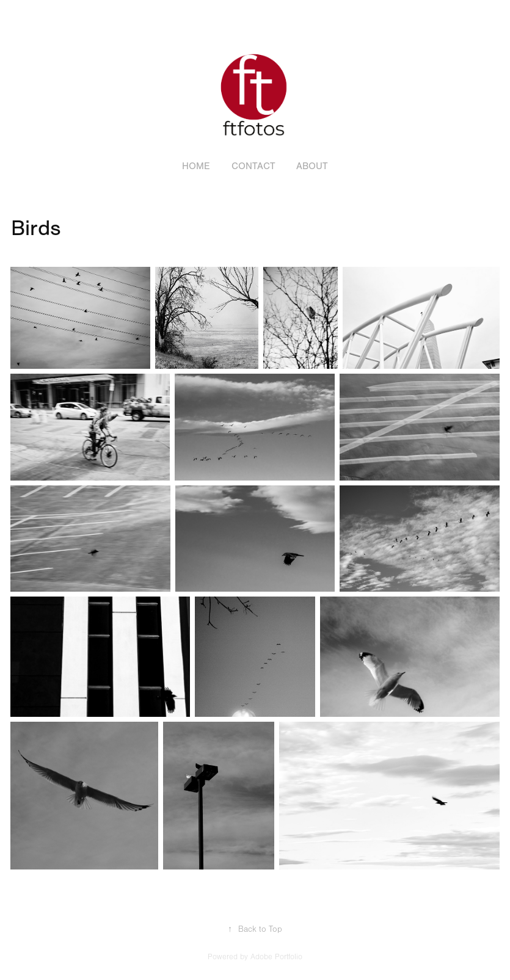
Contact (253, 166)
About (312, 166)
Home (196, 166)
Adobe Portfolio (276, 957)
